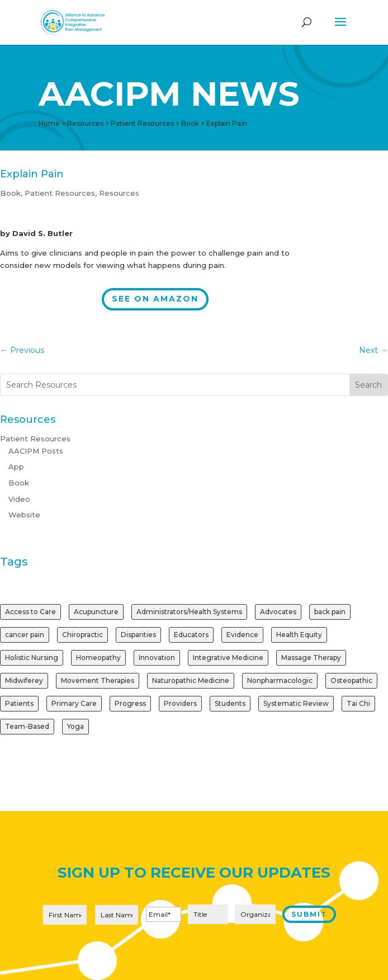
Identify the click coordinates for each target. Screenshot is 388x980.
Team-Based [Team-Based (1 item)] (27, 726)
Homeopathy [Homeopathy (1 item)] (98, 658)
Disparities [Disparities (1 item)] (138, 635)
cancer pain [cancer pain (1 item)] (25, 635)
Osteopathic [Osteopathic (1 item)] (351, 680)
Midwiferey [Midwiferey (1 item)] (24, 680)
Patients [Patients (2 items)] (19, 703)
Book (10, 193)
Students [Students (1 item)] (230, 703)
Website (24, 515)
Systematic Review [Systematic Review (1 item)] (296, 703)
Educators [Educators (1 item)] (191, 635)
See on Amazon (155, 299)
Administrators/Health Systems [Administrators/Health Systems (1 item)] (189, 612)
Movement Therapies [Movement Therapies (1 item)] (98, 680)
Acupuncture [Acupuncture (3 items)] (96, 612)
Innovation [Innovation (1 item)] (157, 658)
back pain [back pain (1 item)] (330, 612)
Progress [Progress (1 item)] (130, 703)
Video (19, 499)
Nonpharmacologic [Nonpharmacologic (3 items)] (280, 680)
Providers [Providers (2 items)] (180, 703)
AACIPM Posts (36, 451)
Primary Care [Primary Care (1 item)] (74, 703)
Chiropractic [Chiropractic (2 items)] (82, 635)
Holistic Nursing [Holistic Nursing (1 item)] (32, 658)
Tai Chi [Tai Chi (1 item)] (358, 703)
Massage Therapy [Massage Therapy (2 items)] (311, 658)
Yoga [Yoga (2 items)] (75, 726)
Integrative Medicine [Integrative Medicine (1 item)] (228, 658)
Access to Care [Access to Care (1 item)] (30, 612)
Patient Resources (60, 193)
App (16, 467)
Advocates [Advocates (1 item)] (278, 612)
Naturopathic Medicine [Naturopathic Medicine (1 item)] (191, 680)
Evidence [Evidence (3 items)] (242, 635)
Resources (119, 193)
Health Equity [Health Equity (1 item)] (299, 635)
